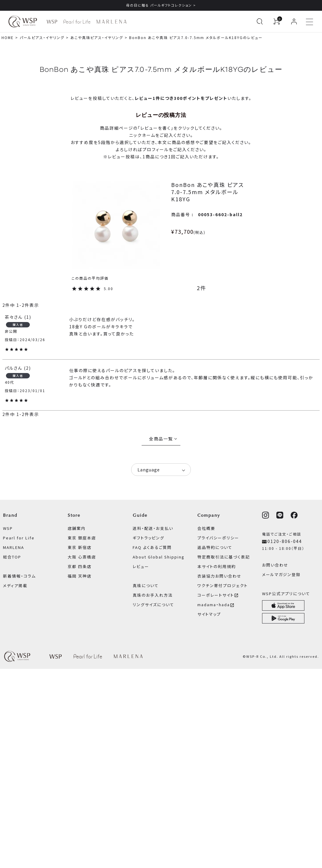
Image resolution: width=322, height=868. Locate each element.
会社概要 (206, 528)
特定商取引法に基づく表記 (224, 557)
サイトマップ (209, 614)
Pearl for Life (19, 538)
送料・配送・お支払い (153, 528)
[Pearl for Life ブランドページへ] (77, 22)
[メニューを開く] (309, 21)
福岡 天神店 (80, 576)
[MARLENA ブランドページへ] (111, 22)
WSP (8, 528)
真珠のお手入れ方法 (153, 595)
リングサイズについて (153, 605)
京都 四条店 (80, 566)
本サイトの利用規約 (217, 566)
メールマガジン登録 (281, 574)
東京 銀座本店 (82, 538)
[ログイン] (294, 21)
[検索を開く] (260, 21)
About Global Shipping (159, 557)
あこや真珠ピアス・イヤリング (97, 37)
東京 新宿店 (80, 547)
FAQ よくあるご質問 (152, 547)
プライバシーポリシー (218, 538)
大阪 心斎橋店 (82, 557)
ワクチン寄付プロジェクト (223, 585)
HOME (8, 37)
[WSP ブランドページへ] (52, 22)
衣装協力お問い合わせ (219, 576)
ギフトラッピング (148, 538)
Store (74, 515)
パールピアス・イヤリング (42, 37)
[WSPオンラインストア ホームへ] (23, 21)
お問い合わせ (275, 565)
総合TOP (12, 557)
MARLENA (14, 547)
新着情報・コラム (19, 576)
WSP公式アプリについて (286, 594)
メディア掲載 (15, 585)
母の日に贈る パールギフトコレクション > (161, 5)
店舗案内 (77, 528)
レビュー (141, 566)
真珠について (146, 585)
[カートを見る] (277, 21)
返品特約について (215, 547)
